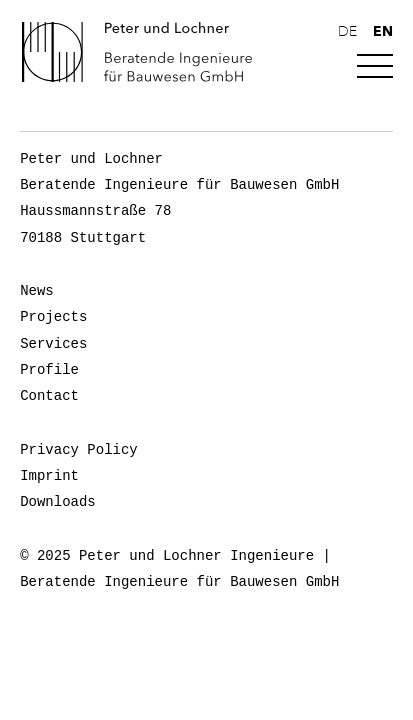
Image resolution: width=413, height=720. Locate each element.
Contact (49, 396)
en (383, 31)
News (37, 291)
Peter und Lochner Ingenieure (145, 52)
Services (53, 344)
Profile (49, 370)
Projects (53, 317)
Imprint (49, 476)
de (347, 32)
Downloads (58, 502)
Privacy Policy (79, 450)
